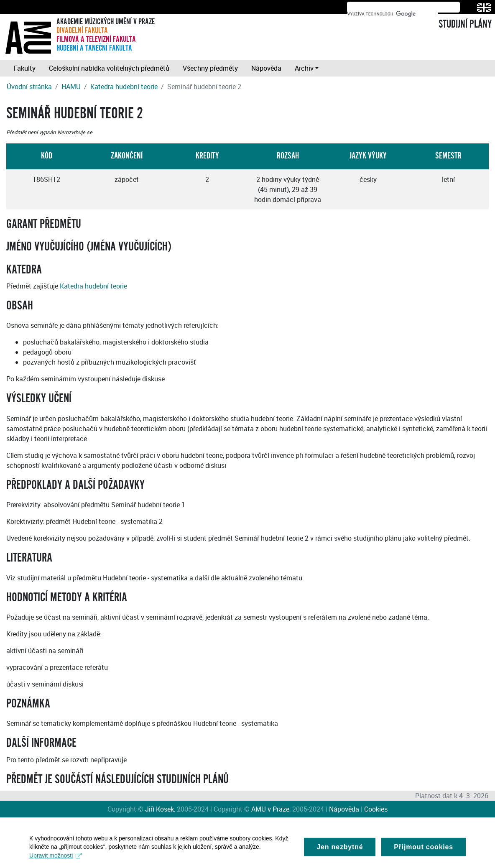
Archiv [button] (304, 68)
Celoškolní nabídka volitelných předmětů (109, 68)
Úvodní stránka (29, 87)
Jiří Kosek (159, 809)
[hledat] (393, 14)
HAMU (71, 87)
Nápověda (266, 68)
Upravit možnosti (55, 859)
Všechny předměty (210, 68)
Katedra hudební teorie (124, 87)
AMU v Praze (270, 809)
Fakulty (24, 68)
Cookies (376, 809)
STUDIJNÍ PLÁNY (465, 24)
